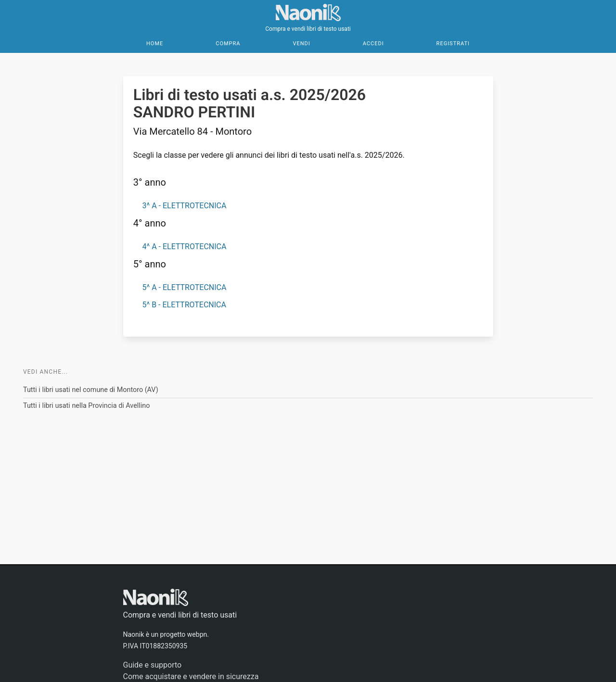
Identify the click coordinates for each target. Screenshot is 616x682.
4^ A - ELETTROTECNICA (184, 246)
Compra (228, 44)
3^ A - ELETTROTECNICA (184, 206)
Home (155, 44)
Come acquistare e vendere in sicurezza (191, 676)
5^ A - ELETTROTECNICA (184, 287)
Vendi (301, 44)
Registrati (453, 44)
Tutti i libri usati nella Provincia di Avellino (87, 406)
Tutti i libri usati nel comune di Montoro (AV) (91, 390)
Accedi (373, 44)
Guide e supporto (153, 665)
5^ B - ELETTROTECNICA (184, 305)
